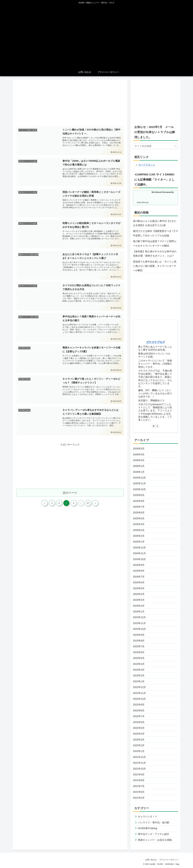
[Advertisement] (70, 103)
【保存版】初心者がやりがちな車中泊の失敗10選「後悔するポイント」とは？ (155, 254)
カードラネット (147, 165)
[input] (155, 146)
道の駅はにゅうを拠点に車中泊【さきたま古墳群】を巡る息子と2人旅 (155, 223)
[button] (175, 146)
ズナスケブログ (155, 342)
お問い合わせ (151, 860)
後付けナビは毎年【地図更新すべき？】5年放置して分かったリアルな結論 (155, 233)
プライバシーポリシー (169, 860)
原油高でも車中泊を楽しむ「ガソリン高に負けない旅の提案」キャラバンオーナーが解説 (155, 266)
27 (88, 503)
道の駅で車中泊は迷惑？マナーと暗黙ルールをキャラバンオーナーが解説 (155, 243)
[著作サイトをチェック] (154, 426)
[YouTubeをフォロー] (157, 426)
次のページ (70, 493)
